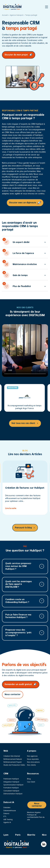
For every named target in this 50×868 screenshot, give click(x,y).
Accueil (5, 15)
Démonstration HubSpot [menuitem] (13, 794)
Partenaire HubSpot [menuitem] (11, 779)
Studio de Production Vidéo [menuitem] (14, 765)
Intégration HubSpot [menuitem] (11, 782)
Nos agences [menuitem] (32, 756)
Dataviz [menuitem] (6, 813)
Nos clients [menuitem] (31, 765)
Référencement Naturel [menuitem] (13, 759)
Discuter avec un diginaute (23, 203)
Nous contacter (13, 695)
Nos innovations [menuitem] (33, 762)
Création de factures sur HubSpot (25, 488)
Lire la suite (11, 508)
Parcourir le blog (23, 528)
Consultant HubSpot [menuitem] (11, 791)
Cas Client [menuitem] (31, 782)
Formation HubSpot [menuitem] (11, 788)
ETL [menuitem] (5, 816)
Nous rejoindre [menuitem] (33, 759)
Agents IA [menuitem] (7, 822)
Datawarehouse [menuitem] (10, 811)
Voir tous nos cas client (23, 423)
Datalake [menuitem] (7, 807)
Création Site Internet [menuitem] (12, 756)
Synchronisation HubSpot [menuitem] (13, 785)
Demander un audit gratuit (18, 684)
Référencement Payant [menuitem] (13, 762)
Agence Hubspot (16, 15)
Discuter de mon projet (16, 55)
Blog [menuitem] (29, 779)
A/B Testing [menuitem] (8, 819)
